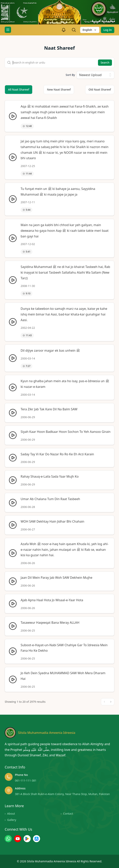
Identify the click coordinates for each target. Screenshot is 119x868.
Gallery (10, 820)
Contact (67, 814)
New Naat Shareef (59, 89)
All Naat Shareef (19, 89)
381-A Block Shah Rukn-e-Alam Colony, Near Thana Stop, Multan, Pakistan (62, 794)
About (10, 814)
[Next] (111, 702)
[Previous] (104, 702)
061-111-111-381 (26, 780)
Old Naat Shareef (100, 89)
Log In (108, 30)
